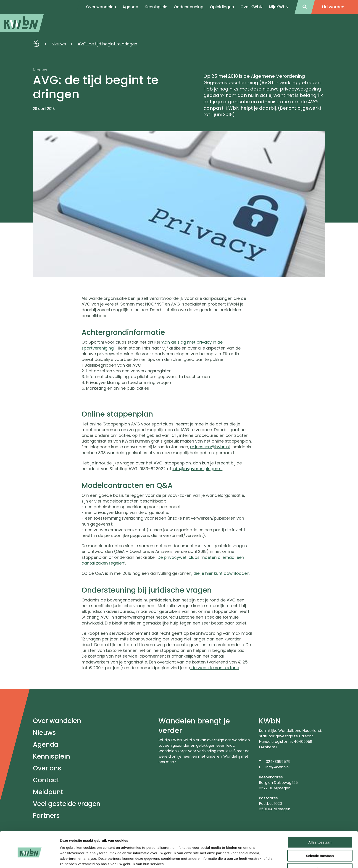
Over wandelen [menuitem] (101, 7)
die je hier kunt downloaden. (222, 573)
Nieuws (59, 44)
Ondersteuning (189, 7)
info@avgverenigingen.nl (197, 469)
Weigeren (320, 849)
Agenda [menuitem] (130, 7)
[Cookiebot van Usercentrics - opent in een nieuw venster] (30, 859)
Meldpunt (48, 792)
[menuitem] (22, 23)
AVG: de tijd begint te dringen (107, 44)
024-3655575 (278, 762)
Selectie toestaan (320, 836)
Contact (46, 780)
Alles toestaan (320, 823)
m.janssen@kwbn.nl (210, 447)
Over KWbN (251, 7)
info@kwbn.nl (278, 767)
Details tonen (247, 859)
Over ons (47, 768)
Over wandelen (57, 721)
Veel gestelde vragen (67, 804)
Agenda (46, 745)
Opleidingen (222, 7)
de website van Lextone (215, 668)
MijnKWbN (279, 7)
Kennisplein (156, 7)
